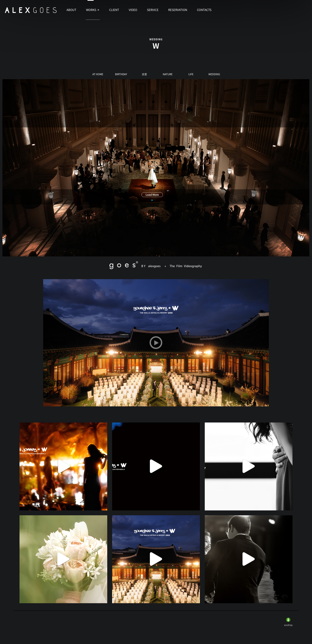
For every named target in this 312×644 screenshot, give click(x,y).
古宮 (144, 74)
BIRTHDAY (121, 74)
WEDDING (214, 74)
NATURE (168, 74)
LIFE (191, 74)
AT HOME (98, 74)
